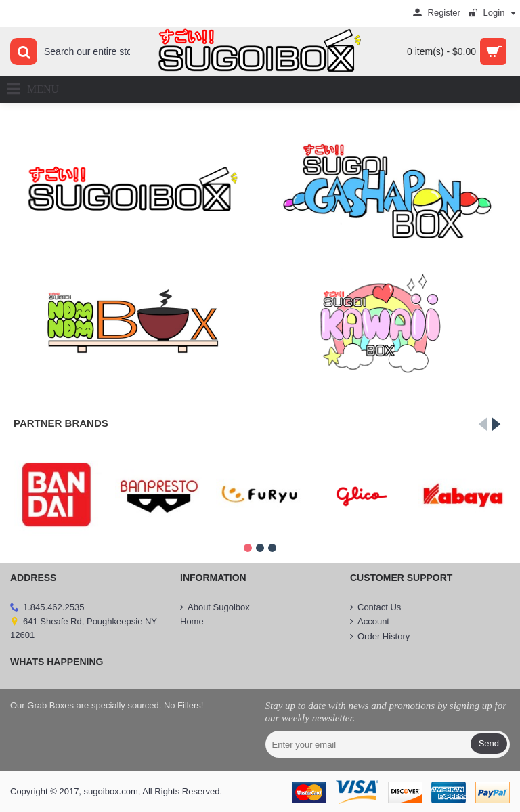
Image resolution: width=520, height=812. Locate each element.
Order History (380, 637)
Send (489, 743)
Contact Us (375, 607)
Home (192, 621)
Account (370, 622)
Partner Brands (61, 423)
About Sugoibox (215, 607)
